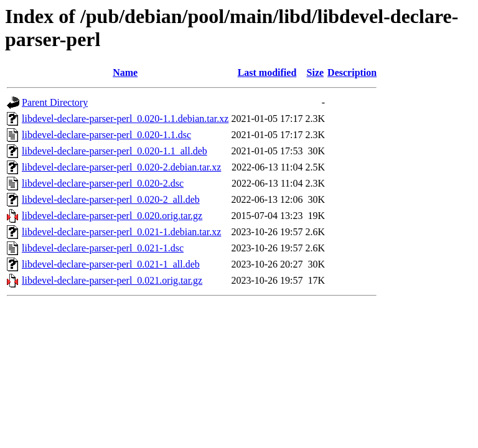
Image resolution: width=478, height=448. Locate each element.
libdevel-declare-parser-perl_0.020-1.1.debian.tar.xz (125, 119)
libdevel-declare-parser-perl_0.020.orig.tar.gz (112, 216)
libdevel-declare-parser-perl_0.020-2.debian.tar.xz (121, 167)
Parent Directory (55, 102)
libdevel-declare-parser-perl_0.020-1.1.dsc (106, 135)
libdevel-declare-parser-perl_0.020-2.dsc (103, 183)
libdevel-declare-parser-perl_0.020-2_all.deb (111, 199)
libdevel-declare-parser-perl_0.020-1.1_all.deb (115, 151)
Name (125, 72)
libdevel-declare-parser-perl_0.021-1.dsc (103, 248)
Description (352, 72)
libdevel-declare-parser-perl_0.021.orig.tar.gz (112, 280)
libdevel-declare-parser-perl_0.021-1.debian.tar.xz (121, 232)
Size (316, 72)
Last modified (267, 72)
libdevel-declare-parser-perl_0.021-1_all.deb (111, 264)
